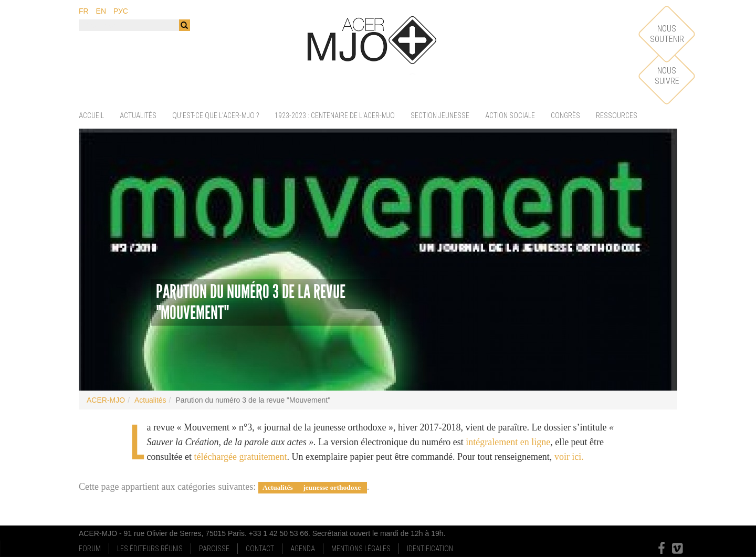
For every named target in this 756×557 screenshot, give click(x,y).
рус (121, 11)
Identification (430, 549)
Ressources (617, 115)
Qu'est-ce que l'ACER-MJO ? (216, 115)
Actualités (138, 115)
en (101, 11)
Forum (90, 549)
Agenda (303, 549)
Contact (260, 549)
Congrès (565, 115)
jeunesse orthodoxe (333, 487)
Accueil (91, 115)
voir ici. (569, 457)
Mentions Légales (361, 549)
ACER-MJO (106, 400)
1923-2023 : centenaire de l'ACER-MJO (335, 115)
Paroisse (214, 549)
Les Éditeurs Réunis (150, 549)
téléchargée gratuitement (240, 457)
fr (84, 11)
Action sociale (510, 115)
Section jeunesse (440, 115)
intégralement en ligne (508, 442)
